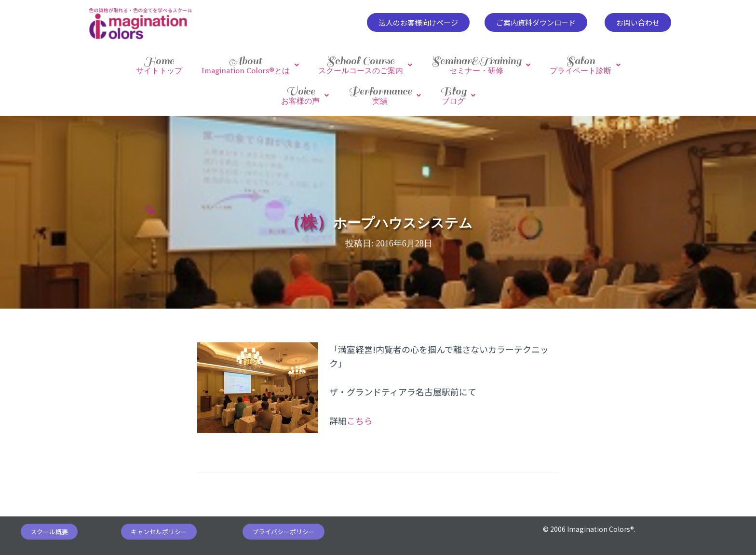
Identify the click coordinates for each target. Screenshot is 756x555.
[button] (418, 22)
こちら (360, 419)
